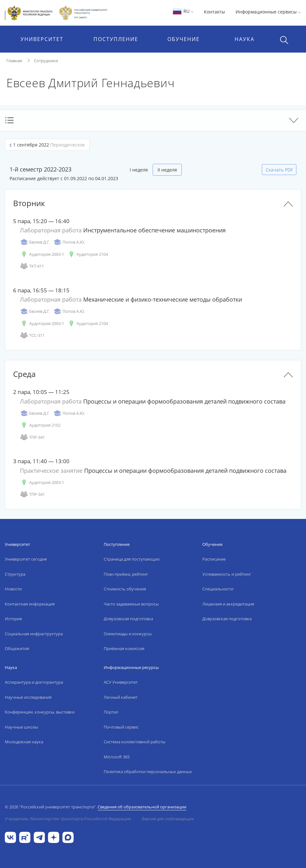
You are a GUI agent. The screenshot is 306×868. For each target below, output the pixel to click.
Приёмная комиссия (124, 648)
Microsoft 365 (117, 757)
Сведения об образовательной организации (142, 807)
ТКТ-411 (32, 266)
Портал (111, 712)
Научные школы (21, 727)
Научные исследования (28, 697)
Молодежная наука (24, 742)
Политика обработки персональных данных (148, 772)
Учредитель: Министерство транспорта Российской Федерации (68, 819)
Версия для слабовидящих (168, 819)
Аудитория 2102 (40, 425)
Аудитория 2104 (88, 254)
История (13, 619)
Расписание (214, 559)
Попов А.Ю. (69, 242)
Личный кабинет (121, 697)
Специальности (218, 589)
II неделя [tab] (167, 170)
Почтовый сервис (121, 727)
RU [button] (183, 11)
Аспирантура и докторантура (34, 682)
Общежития (17, 648)
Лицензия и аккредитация (228, 604)
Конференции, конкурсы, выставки (40, 712)
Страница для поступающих (132, 559)
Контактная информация (30, 604)
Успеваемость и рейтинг (227, 574)
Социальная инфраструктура (34, 634)
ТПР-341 (32, 437)
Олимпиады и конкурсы (128, 634)
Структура (15, 574)
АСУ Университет (121, 682)
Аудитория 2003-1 (42, 254)
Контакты (214, 12)
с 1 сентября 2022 (47, 145)
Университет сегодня (26, 559)
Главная (14, 61)
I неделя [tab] (139, 170)
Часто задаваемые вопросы (131, 604)
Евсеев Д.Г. (35, 242)
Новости (13, 589)
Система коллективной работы (135, 742)
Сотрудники (46, 61)
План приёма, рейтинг (126, 574)
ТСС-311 (32, 335)
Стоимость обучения (125, 589)
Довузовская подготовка (128, 619)
